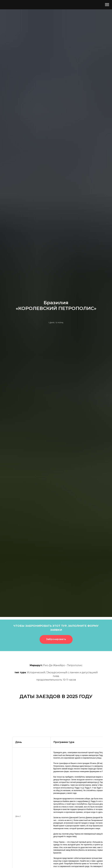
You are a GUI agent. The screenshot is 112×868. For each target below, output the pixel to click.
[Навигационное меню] (107, 5)
